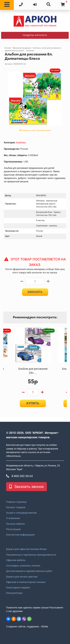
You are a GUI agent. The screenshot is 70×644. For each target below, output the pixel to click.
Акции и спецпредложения (21, 513)
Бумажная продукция (22, 48)
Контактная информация (20, 535)
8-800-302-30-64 (19, 476)
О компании (13, 518)
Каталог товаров (16, 507)
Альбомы (30, 50)
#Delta (45, 626)
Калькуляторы (14, 593)
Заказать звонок (27, 487)
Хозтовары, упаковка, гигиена (23, 566)
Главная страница (16, 502)
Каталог (8, 48)
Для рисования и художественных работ (29, 571)
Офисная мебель (16, 560)
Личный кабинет (16, 524)
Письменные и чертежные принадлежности (31, 555)
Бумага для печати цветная (22, 577)
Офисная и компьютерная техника (26, 582)
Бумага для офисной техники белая (26, 549)
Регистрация (13, 529)
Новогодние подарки (18, 588)
